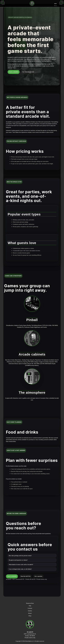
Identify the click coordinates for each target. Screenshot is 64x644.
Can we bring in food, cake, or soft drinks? (20, 569)
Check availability (14, 72)
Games (30, 611)
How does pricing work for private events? (20, 556)
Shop (30, 616)
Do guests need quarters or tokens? (18, 560)
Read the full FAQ (26, 576)
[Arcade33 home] (32, 3)
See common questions (28, 72)
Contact (30, 608)
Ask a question (38, 576)
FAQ (30, 606)
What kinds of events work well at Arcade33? (21, 565)
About (30, 613)
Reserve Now (30, 603)
